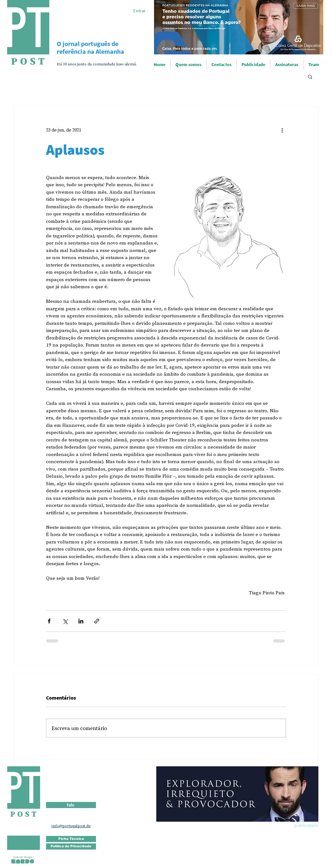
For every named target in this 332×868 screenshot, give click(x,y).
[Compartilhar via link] (97, 621)
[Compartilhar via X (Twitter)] (65, 621)
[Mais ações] (282, 130)
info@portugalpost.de (71, 826)
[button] (310, 76)
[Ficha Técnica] (71, 839)
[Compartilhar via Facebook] (49, 621)
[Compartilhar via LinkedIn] (81, 621)
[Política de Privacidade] (71, 846)
